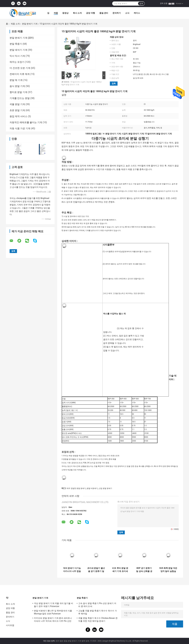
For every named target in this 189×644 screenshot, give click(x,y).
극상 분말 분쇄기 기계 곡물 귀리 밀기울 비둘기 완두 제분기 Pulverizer (54, 605)
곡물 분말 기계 (17, 104)
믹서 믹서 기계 (17, 56)
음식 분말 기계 (17, 86)
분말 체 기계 (16, 80)
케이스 (137, 13)
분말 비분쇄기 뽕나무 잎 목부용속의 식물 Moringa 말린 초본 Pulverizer (53, 612)
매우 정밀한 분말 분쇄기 (76, 488)
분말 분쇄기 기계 (30, 24)
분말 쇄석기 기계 (18, 50)
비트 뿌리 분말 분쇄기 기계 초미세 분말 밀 (120, 570)
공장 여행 (90, 13)
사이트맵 (10, 625)
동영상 (65, 13)
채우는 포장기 (17, 62)
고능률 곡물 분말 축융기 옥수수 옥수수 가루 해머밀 (98, 612)
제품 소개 (15, 24)
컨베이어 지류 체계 (20, 74)
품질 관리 (104, 13)
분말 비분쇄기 (92, 488)
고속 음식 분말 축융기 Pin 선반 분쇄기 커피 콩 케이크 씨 (97, 605)
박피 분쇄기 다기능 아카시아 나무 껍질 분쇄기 (72, 570)
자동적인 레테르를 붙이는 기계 (26, 122)
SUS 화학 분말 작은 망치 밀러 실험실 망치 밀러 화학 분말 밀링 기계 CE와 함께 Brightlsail (168, 570)
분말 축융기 (16, 44)
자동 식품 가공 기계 (20, 128)
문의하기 (117, 13)
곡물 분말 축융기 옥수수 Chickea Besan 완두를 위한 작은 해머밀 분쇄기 (98, 620)
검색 (141, 4)
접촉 (114, 83)
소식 (127, 13)
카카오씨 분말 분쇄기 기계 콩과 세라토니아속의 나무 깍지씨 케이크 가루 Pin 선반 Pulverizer (53, 620)
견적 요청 (164, 3)
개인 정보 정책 (49, 641)
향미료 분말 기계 (18, 92)
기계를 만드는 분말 (20, 98)
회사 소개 (77, 13)
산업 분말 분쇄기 (105, 488)
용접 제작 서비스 (18, 116)
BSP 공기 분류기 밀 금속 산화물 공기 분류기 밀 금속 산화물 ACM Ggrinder (144, 570)
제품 (56, 13)
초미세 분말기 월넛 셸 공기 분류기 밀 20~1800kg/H (96, 570)
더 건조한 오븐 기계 (20, 68)
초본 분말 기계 (17, 110)
